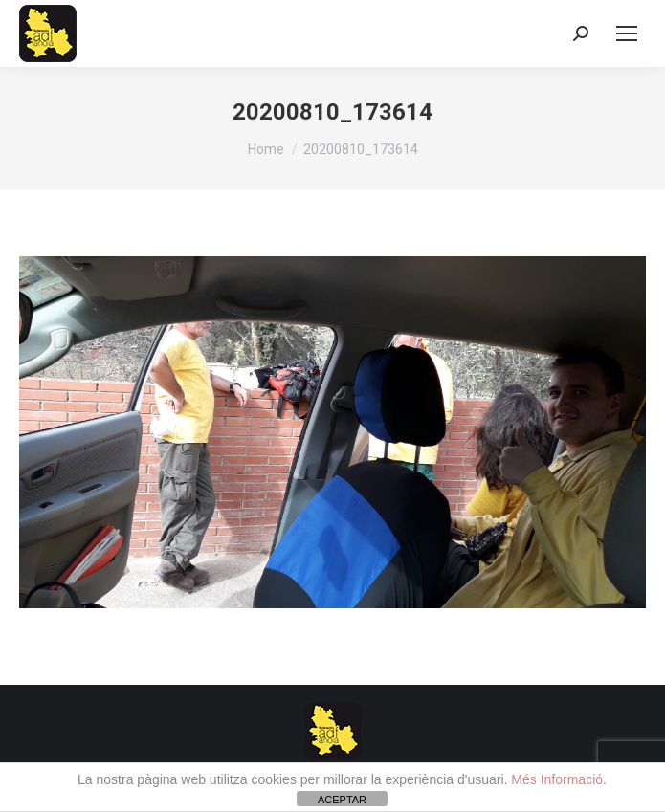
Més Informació (557, 779)
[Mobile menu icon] (627, 33)
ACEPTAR (342, 800)
